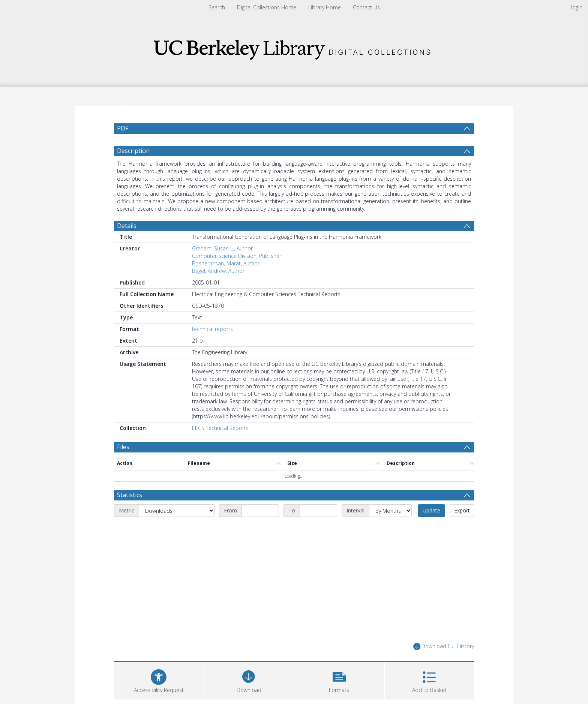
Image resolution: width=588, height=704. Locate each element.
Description (133, 151)
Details (127, 226)
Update (431, 510)
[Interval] (390, 511)
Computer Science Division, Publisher (237, 256)
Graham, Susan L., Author (222, 248)
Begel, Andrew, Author (218, 271)
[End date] (318, 511)
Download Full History (444, 646)
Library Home (325, 7)
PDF (123, 128)
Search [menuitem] (217, 7)
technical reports (212, 329)
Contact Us (366, 7)
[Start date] (260, 511)
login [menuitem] (577, 7)
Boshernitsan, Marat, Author (226, 263)
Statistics (130, 495)
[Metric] (177, 511)
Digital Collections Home (267, 7)
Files (123, 447)
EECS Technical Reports (220, 428)
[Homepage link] (294, 47)
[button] (339, 680)
